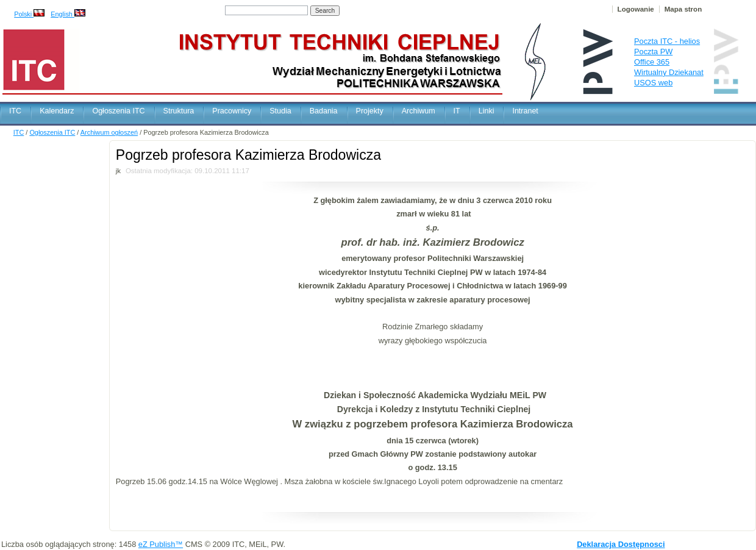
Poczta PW (653, 52)
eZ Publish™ (161, 544)
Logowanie (636, 9)
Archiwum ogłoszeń (109, 132)
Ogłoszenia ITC (118, 111)
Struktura (179, 111)
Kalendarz (57, 111)
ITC (15, 111)
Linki (487, 111)
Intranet (525, 111)
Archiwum (419, 111)
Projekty (370, 111)
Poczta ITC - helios (667, 41)
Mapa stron (683, 9)
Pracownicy (232, 111)
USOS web (653, 83)
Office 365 (652, 62)
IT (457, 111)
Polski (29, 14)
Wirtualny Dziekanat (669, 72)
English (68, 14)
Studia (280, 111)
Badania (324, 111)
